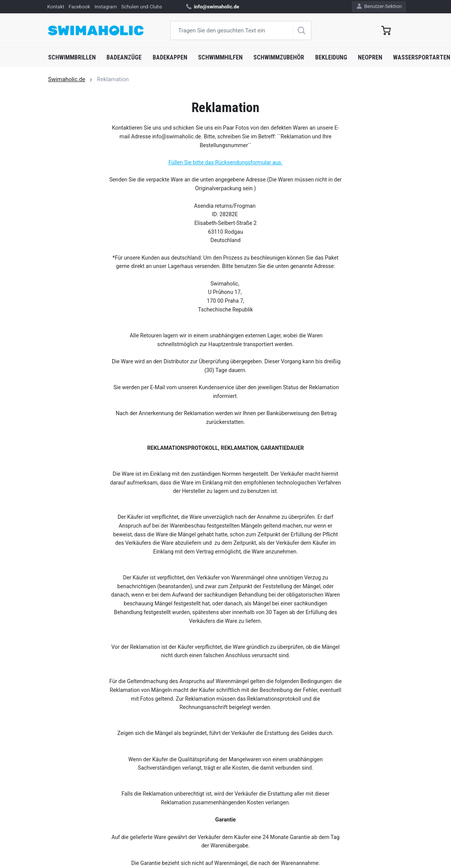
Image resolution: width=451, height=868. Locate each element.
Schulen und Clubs (142, 7)
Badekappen (170, 57)
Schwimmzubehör (279, 57)
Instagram (106, 7)
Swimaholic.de (67, 79)
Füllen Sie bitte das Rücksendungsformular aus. (225, 162)
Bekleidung (331, 57)
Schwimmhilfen (220, 57)
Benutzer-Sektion (379, 6)
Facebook (79, 7)
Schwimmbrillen (72, 57)
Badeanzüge (124, 57)
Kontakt (56, 7)
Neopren (370, 57)
